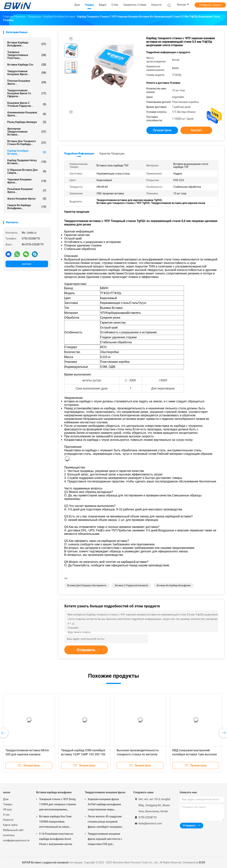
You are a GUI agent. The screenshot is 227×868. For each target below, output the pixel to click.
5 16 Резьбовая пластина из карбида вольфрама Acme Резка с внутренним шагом (56, 839)
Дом (6, 799)
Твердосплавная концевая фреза (105, 792)
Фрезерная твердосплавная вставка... (27, 132)
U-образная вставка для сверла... (27, 171)
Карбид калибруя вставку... (27, 152)
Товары (8, 804)
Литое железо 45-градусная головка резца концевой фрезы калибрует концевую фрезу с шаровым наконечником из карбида (105, 822)
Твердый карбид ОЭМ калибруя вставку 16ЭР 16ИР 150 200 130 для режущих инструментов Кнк (84, 754)
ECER (202, 862)
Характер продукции (112, 154)
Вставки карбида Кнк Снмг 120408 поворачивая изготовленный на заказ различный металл (56, 822)
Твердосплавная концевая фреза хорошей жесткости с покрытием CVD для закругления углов (105, 839)
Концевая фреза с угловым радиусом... (27, 104)
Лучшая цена (162, 130)
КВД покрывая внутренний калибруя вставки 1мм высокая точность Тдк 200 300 (195, 754)
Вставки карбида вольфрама (54, 792)
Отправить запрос (210, 5)
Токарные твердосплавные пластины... (27, 55)
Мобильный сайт (13, 830)
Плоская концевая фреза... (27, 82)
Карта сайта (10, 825)
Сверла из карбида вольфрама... (27, 207)
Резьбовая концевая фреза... (27, 190)
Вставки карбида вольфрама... (27, 44)
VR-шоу (7, 809)
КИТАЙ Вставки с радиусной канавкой (45, 862)
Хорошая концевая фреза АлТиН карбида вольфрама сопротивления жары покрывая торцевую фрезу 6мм (104, 805)
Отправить (86, 650)
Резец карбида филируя (27, 122)
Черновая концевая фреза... (27, 181)
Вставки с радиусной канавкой (131, 585)
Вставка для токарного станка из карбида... (27, 143)
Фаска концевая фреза (27, 199)
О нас (6, 815)
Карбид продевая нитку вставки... (27, 162)
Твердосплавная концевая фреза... (27, 73)
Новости (8, 820)
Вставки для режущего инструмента (87, 585)
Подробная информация (79, 154)
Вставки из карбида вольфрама (174, 585)
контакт (27, 264)
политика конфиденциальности (16, 838)
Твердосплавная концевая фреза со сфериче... (27, 93)
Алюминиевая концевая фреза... (27, 114)
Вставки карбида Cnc (27, 65)
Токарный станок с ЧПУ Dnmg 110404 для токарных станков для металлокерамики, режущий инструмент (58, 805)
